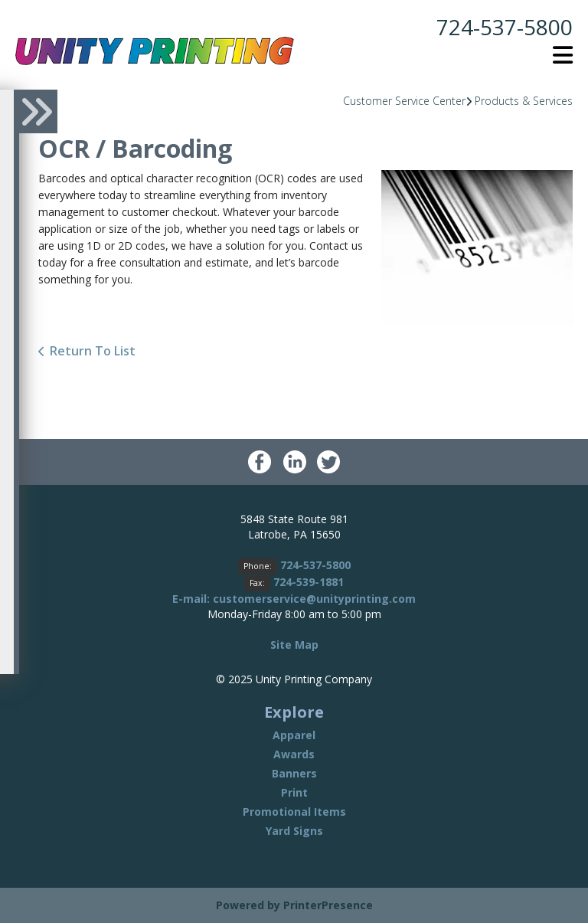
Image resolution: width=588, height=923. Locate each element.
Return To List (93, 351)
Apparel (294, 735)
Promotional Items (294, 812)
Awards (294, 754)
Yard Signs (294, 831)
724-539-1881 (309, 582)
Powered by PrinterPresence (294, 905)
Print (294, 792)
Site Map (294, 645)
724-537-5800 (505, 27)
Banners (294, 773)
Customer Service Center (404, 101)
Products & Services (524, 101)
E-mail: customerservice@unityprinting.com (294, 599)
